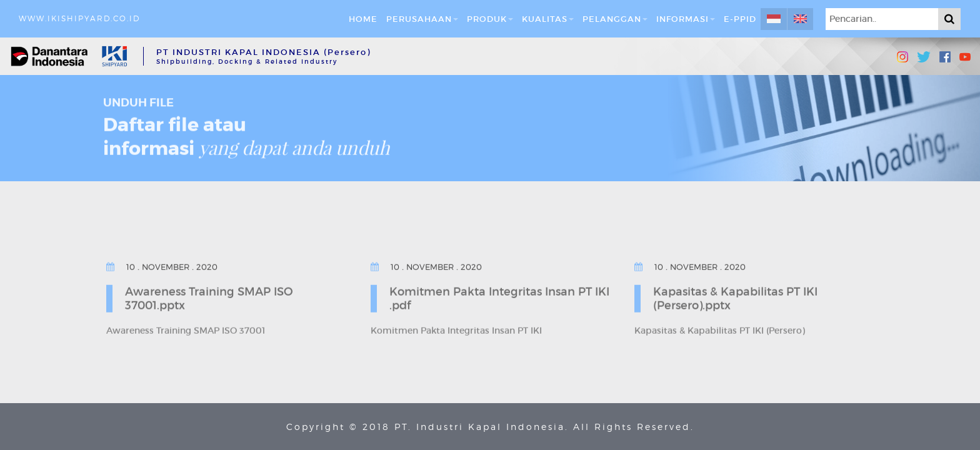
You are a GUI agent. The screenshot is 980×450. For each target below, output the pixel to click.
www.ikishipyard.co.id (79, 18)
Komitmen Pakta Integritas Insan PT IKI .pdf (499, 297)
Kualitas (548, 19)
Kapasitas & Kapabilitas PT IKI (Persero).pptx (735, 297)
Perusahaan (422, 19)
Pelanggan (615, 19)
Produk (490, 19)
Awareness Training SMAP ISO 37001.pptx (209, 297)
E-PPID (740, 19)
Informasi (686, 19)
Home (363, 19)
